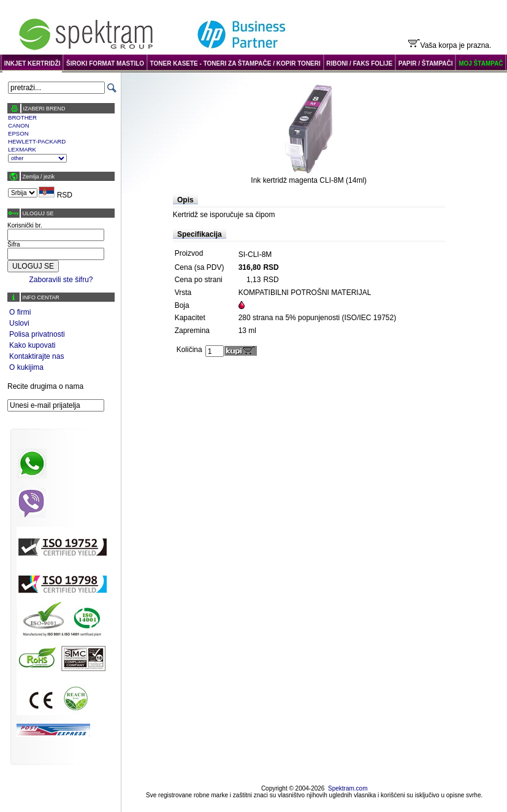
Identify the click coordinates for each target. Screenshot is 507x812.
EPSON (18, 133)
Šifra (14, 244)
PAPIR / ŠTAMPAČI (426, 63)
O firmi (20, 312)
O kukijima (26, 367)
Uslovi (19, 323)
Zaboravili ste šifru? (61, 280)
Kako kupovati (32, 345)
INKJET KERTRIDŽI (32, 63)
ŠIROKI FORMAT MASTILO (105, 63)
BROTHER (22, 117)
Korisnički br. (25, 225)
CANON (19, 125)
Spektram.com (348, 788)
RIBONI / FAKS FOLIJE (359, 63)
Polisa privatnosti (37, 334)
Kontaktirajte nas (36, 356)
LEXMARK (22, 149)
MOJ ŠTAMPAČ (481, 63)
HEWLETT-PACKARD (37, 141)
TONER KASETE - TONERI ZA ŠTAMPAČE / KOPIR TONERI (235, 63)
